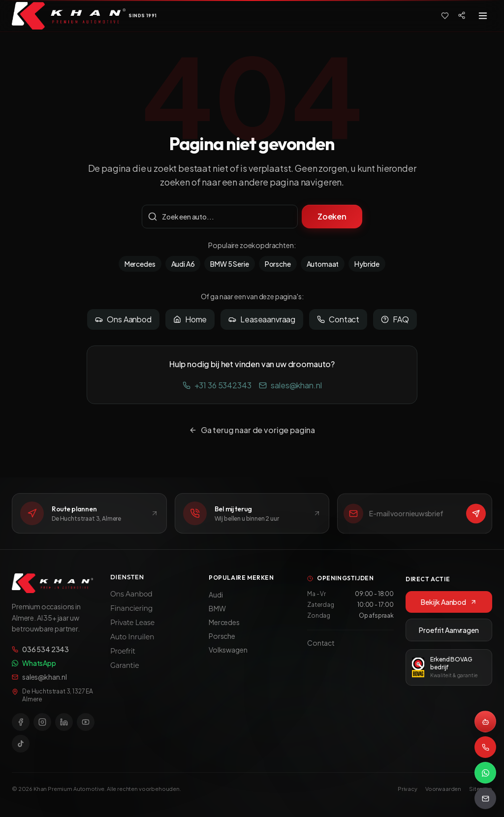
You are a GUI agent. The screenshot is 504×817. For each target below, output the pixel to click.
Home (190, 319)
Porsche (278, 264)
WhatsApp (34, 664)
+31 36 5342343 (217, 385)
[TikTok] (21, 745)
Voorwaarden (443, 789)
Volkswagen (228, 654)
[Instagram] (42, 723)
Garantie (125, 668)
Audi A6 (183, 264)
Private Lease (132, 626)
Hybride (367, 264)
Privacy (408, 789)
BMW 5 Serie (229, 264)
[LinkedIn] (64, 723)
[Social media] (462, 15)
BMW (217, 612)
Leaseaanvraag (262, 319)
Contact (338, 319)
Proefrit (123, 654)
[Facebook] (21, 723)
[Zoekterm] (220, 217)
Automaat (323, 264)
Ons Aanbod (123, 319)
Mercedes (140, 264)
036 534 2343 (40, 651)
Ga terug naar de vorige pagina (252, 430)
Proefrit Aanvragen (449, 635)
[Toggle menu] (483, 16)
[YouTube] (86, 723)
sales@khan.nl (290, 385)
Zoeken (332, 216)
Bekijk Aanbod (449, 607)
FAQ (395, 319)
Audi (216, 598)
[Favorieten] (445, 16)
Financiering (131, 611)
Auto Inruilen (132, 640)
